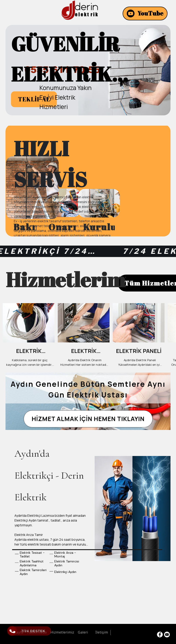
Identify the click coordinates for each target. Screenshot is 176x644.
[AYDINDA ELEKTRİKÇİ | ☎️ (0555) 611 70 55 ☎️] (80, 10)
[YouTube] (145, 13)
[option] (88, 71)
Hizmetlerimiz (62, 633)
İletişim (101, 633)
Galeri (82, 633)
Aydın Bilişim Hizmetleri (133, 633)
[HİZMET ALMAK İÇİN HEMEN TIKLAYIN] (88, 421)
